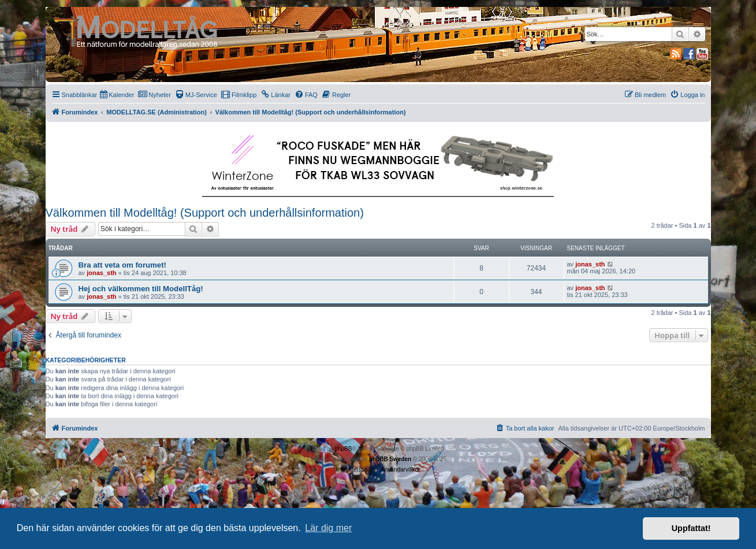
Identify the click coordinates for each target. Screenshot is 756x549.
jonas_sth (101, 273)
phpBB (343, 449)
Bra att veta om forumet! (122, 265)
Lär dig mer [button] (328, 528)
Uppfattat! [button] (691, 528)
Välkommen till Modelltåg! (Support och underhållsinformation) (205, 213)
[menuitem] (117, 95)
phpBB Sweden (390, 459)
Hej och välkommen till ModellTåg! (141, 289)
